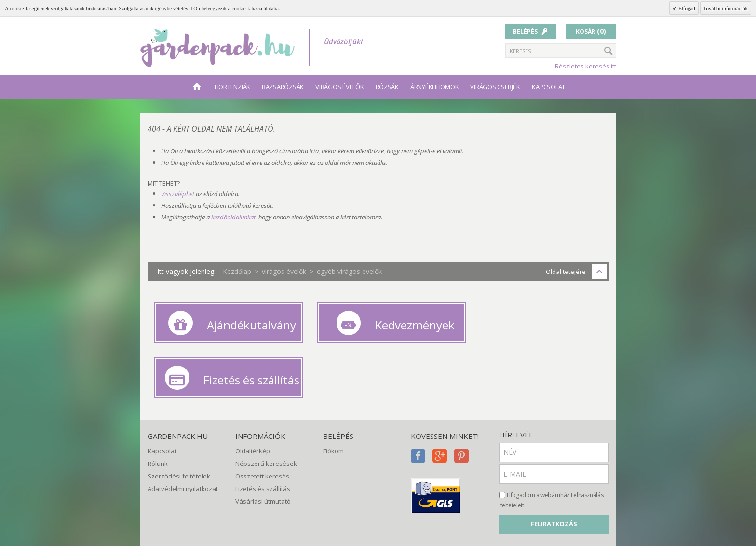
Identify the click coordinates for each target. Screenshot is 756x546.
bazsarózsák (283, 87)
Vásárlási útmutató (263, 437)
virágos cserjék (495, 87)
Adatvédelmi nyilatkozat (183, 425)
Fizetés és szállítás (263, 425)
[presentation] (572, 489)
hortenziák (232, 87)
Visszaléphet (178, 194)
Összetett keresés (262, 412)
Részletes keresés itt (586, 66)
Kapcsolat (548, 87)
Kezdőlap (237, 271)
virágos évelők (339, 87)
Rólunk (158, 399)
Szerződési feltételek (179, 412)
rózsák (387, 87)
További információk (726, 8)
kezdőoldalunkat (233, 217)
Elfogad (686, 8)
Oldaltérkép (253, 387)
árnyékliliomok (434, 87)
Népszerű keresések (266, 399)
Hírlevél (516, 370)
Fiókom (333, 387)
